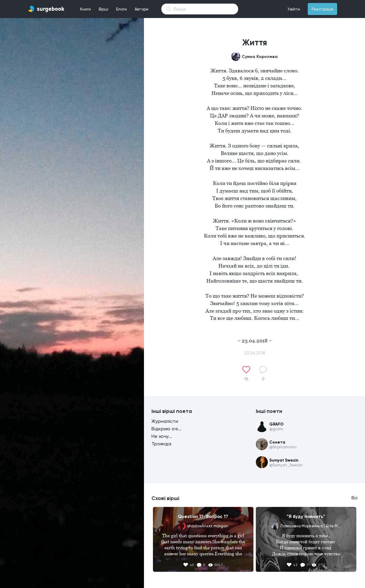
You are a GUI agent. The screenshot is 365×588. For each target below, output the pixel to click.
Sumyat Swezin (284, 460)
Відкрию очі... (166, 429)
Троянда (161, 444)
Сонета (277, 442)
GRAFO (276, 424)
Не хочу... (162, 436)
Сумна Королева (260, 57)
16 (246, 379)
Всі (355, 498)
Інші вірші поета (172, 411)
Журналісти (165, 421)
